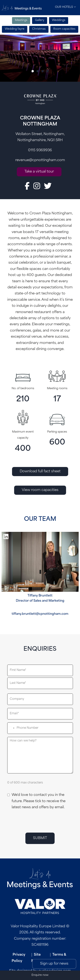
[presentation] (36, 821)
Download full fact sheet (40, 471)
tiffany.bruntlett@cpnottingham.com (40, 614)
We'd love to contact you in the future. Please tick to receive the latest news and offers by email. (39, 801)
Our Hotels (65, 7)
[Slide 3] (43, 71)
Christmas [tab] (39, 29)
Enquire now (40, 975)
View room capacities (40, 490)
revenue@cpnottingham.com (40, 160)
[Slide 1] (33, 71)
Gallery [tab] (40, 20)
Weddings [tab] (59, 20)
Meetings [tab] (21, 20)
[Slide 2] (38, 71)
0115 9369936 (40, 150)
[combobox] (11, 728)
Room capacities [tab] (64, 29)
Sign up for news (54, 964)
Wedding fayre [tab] (15, 29)
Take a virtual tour (39, 172)
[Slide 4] (48, 71)
